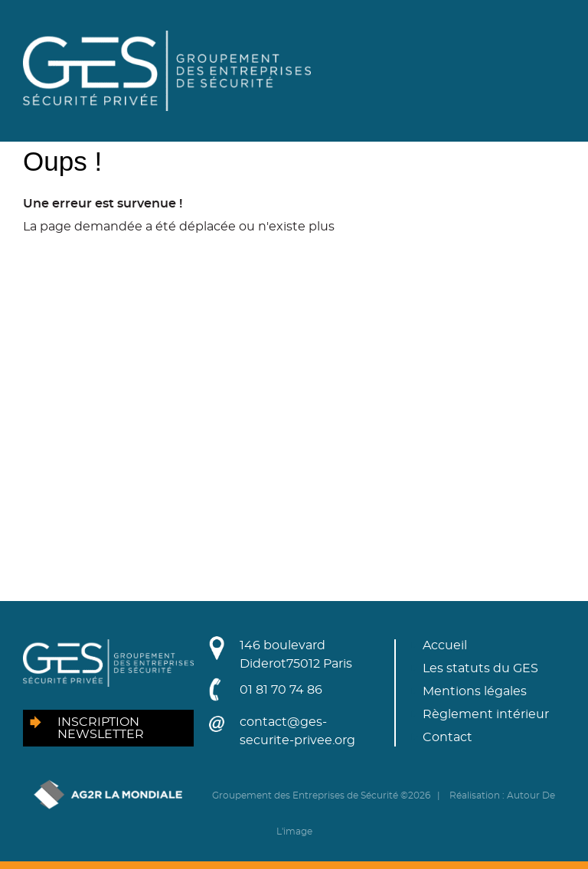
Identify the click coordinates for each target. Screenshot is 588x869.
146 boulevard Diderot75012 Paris (296, 655)
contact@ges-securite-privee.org (297, 731)
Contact (448, 737)
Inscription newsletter (101, 728)
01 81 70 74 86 (281, 690)
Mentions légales (475, 691)
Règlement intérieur (486, 714)
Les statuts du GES (480, 668)
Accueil (445, 645)
